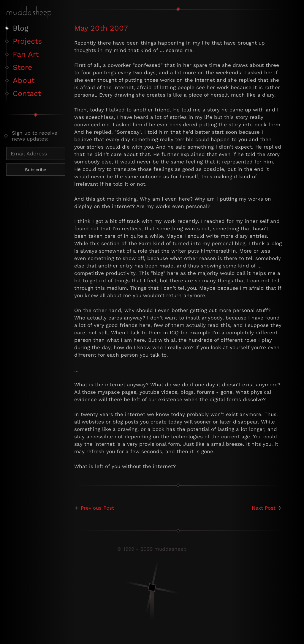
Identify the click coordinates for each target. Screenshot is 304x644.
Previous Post (97, 508)
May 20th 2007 (101, 28)
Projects (27, 41)
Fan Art (26, 54)
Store (22, 67)
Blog (20, 28)
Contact (27, 93)
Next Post (264, 508)
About (24, 80)
